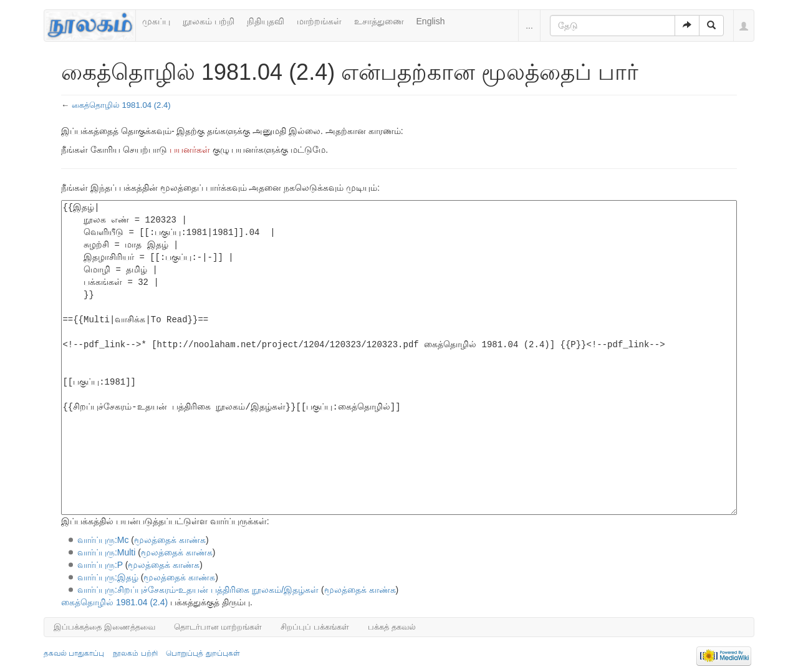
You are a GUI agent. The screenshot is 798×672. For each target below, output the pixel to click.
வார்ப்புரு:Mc (103, 540)
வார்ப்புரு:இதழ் (108, 577)
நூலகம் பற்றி (209, 21)
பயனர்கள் (190, 150)
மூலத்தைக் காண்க (170, 540)
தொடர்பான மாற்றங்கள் (218, 627)
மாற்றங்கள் (319, 21)
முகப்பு (156, 21)
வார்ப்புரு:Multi (106, 552)
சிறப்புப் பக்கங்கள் (315, 627)
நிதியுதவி (266, 21)
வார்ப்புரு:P (100, 565)
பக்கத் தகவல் (392, 627)
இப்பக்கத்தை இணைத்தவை (104, 627)
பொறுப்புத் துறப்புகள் (203, 653)
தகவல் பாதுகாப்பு (74, 653)
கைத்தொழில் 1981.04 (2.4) (121, 105)
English (431, 21)
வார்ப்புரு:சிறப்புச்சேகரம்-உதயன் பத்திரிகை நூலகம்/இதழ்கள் (198, 590)
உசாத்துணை (379, 21)
